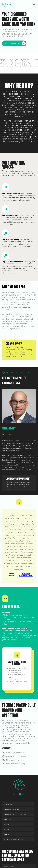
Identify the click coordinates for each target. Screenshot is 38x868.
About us (8, 804)
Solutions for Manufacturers (15, 814)
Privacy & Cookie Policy (13, 839)
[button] (34, 5)
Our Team (8, 819)
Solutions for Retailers (13, 809)
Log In (7, 834)
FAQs (7, 829)
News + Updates (11, 824)
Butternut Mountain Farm (26, 575)
